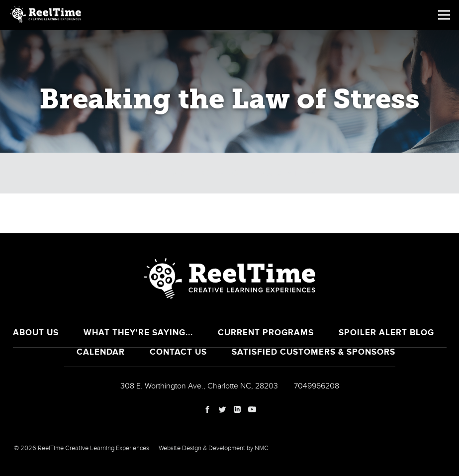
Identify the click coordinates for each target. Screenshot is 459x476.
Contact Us (178, 352)
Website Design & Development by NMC (214, 448)
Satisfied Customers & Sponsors (314, 352)
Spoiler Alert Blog (386, 333)
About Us (36, 333)
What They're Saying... (138, 333)
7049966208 (317, 386)
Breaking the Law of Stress (258, 173)
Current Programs (266, 333)
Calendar (163, 173)
